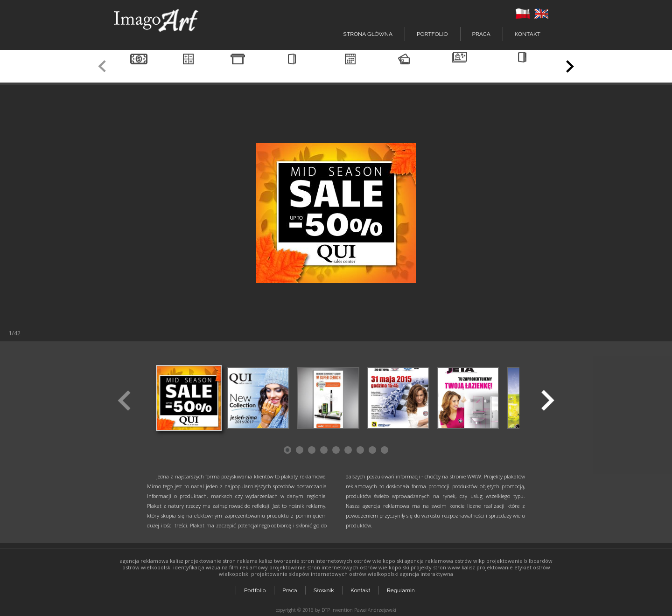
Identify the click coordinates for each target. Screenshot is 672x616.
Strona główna (368, 34)
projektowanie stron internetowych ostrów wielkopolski (339, 567)
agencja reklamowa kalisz (152, 561)
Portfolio (255, 589)
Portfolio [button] (432, 34)
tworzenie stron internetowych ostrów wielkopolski (339, 561)
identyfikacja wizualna (200, 567)
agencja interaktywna (427, 574)
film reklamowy (248, 567)
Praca (481, 34)
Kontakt (528, 34)
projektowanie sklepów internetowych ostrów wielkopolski (325, 574)
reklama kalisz (255, 561)
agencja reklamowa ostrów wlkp (445, 561)
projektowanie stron (210, 561)
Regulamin (402, 589)
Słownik (324, 589)
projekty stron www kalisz (443, 567)
